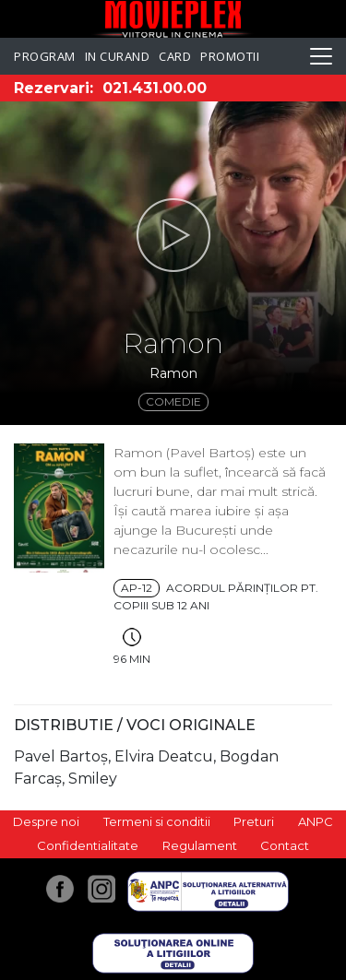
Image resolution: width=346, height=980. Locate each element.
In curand (118, 56)
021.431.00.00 (155, 88)
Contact (285, 845)
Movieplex (173, 19)
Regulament (200, 845)
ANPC (316, 821)
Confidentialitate (88, 845)
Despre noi (46, 821)
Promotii (230, 56)
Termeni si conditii (157, 821)
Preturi (254, 821)
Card (175, 56)
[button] (173, 235)
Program (45, 56)
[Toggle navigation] (321, 56)
